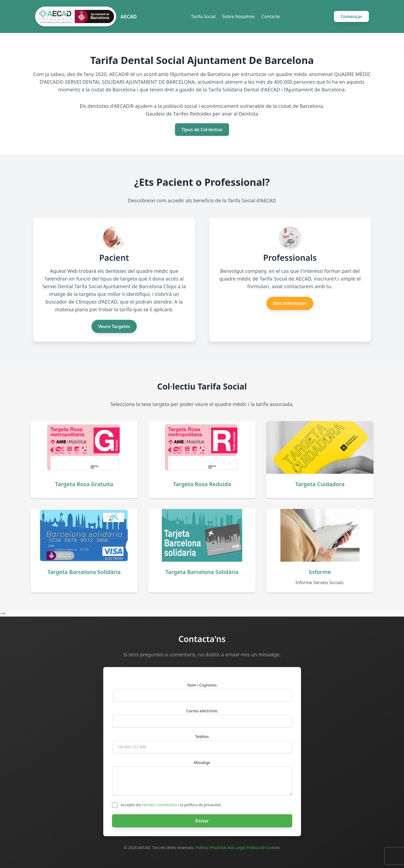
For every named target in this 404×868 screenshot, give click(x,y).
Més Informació (290, 303)
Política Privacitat (211, 848)
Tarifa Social (203, 16)
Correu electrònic (202, 711)
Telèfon (202, 737)
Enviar (202, 821)
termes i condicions (160, 805)
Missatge (202, 762)
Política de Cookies (263, 848)
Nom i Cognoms (202, 685)
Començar (351, 16)
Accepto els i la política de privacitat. (171, 805)
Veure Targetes (114, 326)
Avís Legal (236, 848)
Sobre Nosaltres (239, 16)
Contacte (271, 16)
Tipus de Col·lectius (202, 130)
